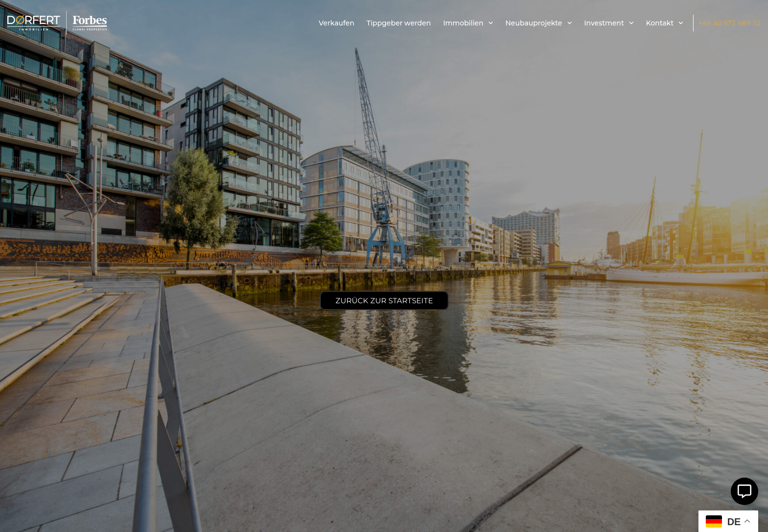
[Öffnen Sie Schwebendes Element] (744, 491)
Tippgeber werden (398, 23)
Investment (609, 23)
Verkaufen (337, 23)
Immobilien (468, 23)
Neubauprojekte (539, 23)
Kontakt (665, 23)
